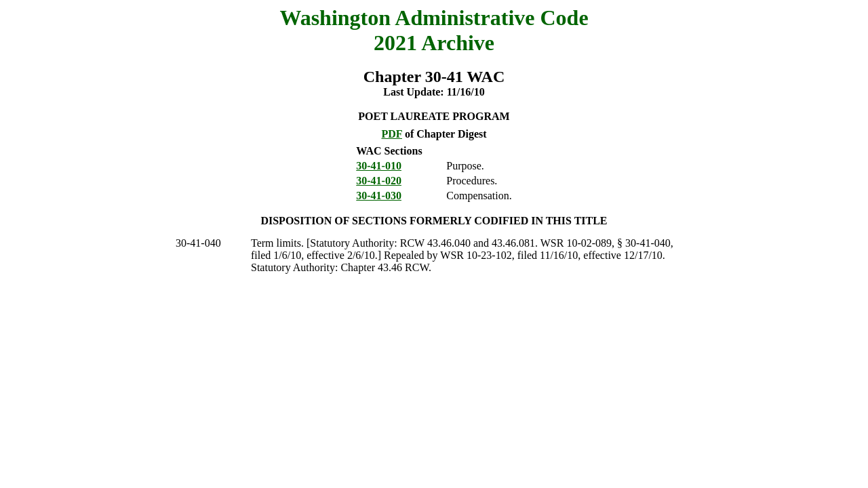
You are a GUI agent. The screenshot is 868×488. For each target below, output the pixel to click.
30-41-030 (379, 196)
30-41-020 (379, 181)
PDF (392, 134)
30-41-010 (379, 166)
